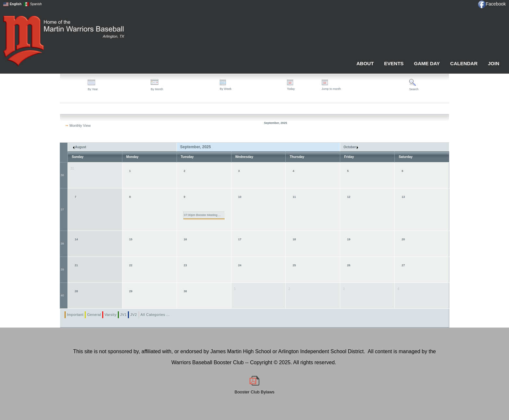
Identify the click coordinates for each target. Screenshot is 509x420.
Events (394, 63)
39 (62, 270)
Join (494, 63)
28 (76, 291)
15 (131, 239)
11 (294, 197)
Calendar (464, 63)
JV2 (134, 315)
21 (76, 265)
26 (349, 265)
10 (240, 197)
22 (131, 265)
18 (294, 239)
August (80, 147)
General (94, 315)
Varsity (111, 315)
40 (62, 295)
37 (62, 210)
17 (240, 239)
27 (403, 265)
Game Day (427, 63)
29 (131, 291)
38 (62, 244)
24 (240, 265)
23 (185, 265)
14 (76, 239)
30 (185, 291)
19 (349, 239)
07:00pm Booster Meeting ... (202, 215)
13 (403, 197)
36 (62, 175)
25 (294, 265)
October (351, 147)
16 (185, 239)
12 (349, 197)
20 (403, 239)
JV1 (124, 315)
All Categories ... (155, 315)
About (365, 63)
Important (75, 315)
